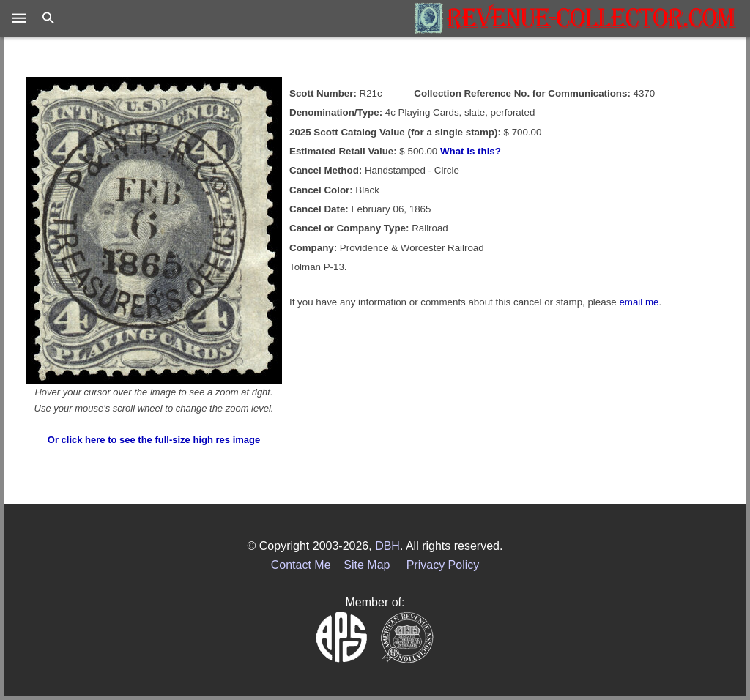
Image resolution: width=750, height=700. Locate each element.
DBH (387, 546)
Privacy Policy (443, 565)
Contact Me (301, 565)
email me (639, 302)
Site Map (367, 565)
